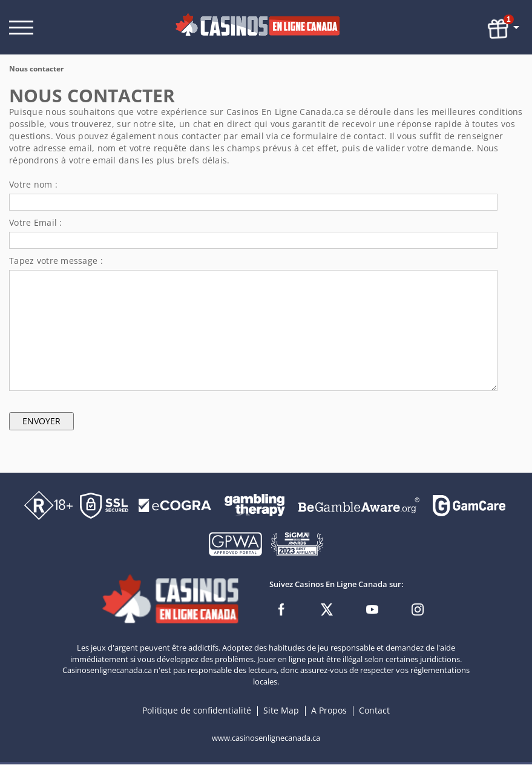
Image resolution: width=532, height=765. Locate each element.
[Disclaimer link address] (175, 504)
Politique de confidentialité (198, 711)
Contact (374, 711)
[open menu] (21, 28)
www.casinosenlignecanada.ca (266, 738)
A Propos (330, 711)
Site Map (281, 711)
